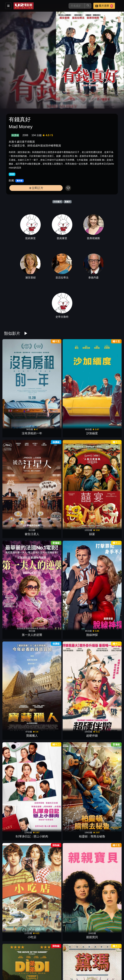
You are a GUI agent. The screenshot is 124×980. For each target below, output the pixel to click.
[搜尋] (77, 6)
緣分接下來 (47, 675)
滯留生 (77, 626)
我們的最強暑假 (18, 772)
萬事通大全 (47, 577)
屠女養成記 (106, 870)
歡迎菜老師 (77, 528)
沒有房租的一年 (18, 381)
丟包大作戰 (106, 919)
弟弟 (18, 528)
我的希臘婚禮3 (77, 675)
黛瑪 (47, 528)
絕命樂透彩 (106, 528)
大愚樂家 (77, 772)
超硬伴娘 (106, 430)
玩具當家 (77, 821)
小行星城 (47, 821)
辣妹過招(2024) (106, 675)
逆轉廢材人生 (47, 724)
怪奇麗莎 (77, 577)
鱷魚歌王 (77, 919)
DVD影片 (57, 202)
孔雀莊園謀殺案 (106, 772)
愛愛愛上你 (77, 724)
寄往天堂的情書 (47, 870)
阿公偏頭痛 (106, 626)
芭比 (18, 821)
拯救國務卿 (18, 626)
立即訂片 (36, 188)
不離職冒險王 (77, 870)
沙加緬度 (47, 381)
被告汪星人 (77, 381)
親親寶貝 (106, 479)
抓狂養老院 (18, 919)
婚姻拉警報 (47, 772)
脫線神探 (47, 430)
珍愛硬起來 (106, 821)
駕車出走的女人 (47, 626)
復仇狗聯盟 (106, 724)
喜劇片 (68, 202)
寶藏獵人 (77, 430)
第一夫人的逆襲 (18, 430)
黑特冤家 (47, 968)
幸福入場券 (77, 968)
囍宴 (106, 381)
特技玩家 (106, 577)
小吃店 (77, 479)
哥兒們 (47, 919)
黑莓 (18, 675)
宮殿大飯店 (18, 577)
